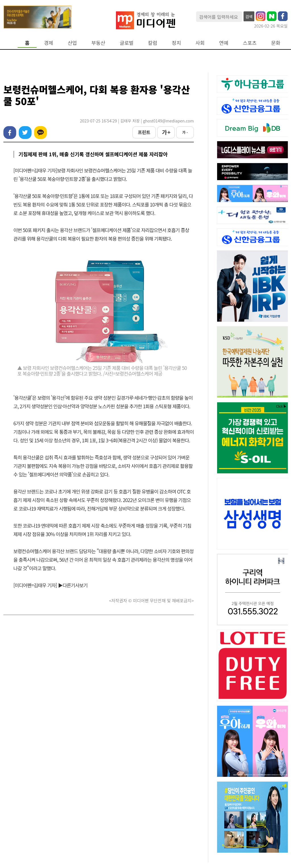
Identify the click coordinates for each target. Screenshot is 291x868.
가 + (166, 132)
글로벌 (127, 43)
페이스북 (10, 133)
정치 (176, 43)
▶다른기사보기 (73, 585)
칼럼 (153, 43)
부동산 (98, 43)
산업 (72, 43)
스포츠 (250, 43)
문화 (276, 43)
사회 (200, 43)
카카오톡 (40, 133)
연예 (224, 43)
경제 (49, 43)
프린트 (144, 132)
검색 (249, 16)
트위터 (25, 133)
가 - (185, 132)
